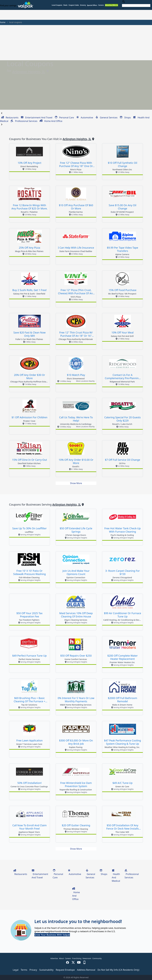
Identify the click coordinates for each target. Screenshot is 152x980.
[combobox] (136, 5)
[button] (92, 5)
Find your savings (8, 5)
